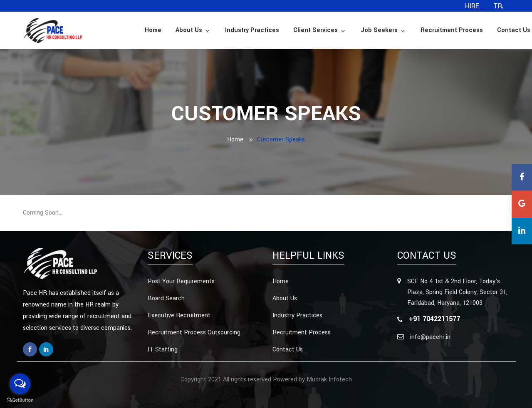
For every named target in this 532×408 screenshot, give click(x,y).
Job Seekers (384, 30)
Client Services (320, 30)
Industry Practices (252, 30)
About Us (193, 30)
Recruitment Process (452, 30)
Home (153, 30)
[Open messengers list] (20, 384)
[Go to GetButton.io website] (20, 400)
